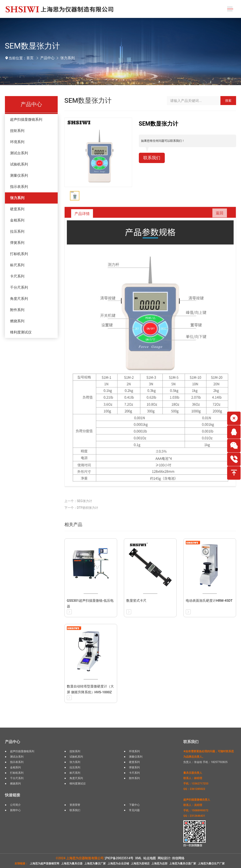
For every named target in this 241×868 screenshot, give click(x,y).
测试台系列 (19, 153)
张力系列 (68, 58)
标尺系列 (17, 265)
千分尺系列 (19, 287)
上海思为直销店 (140, 864)
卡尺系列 (17, 276)
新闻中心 (15, 810)
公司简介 (15, 805)
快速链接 (13, 795)
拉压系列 (17, 231)
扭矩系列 (17, 131)
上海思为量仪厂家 (95, 864)
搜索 (228, 101)
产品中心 (47, 58)
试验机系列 (19, 164)
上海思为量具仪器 (72, 864)
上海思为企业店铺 (118, 864)
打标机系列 (19, 254)
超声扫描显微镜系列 (26, 119)
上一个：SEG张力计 (78, 501)
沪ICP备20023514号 (119, 858)
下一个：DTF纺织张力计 (81, 508)
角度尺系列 (19, 299)
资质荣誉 (75, 805)
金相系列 (17, 220)
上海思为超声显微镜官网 (44, 864)
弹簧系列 (17, 243)
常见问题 (134, 810)
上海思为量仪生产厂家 (211, 864)
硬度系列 (17, 209)
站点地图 (150, 858)
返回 (218, 213)
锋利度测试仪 (21, 332)
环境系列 (17, 142)
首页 (30, 58)
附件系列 (17, 310)
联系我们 (152, 158)
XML (138, 858)
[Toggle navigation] (230, 9)
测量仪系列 (19, 175)
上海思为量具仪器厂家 (183, 864)
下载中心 (134, 805)
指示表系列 (19, 187)
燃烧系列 (17, 321)
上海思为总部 (159, 864)
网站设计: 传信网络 (171, 858)
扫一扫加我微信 (193, 845)
